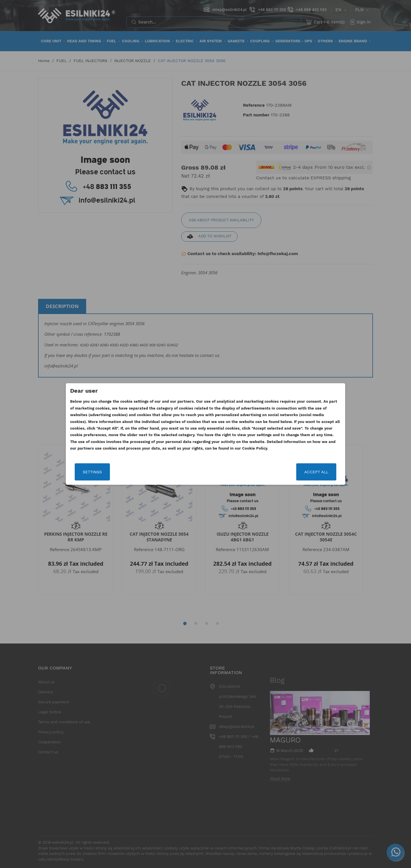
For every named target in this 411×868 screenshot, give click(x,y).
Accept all (316, 472)
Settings (92, 472)
